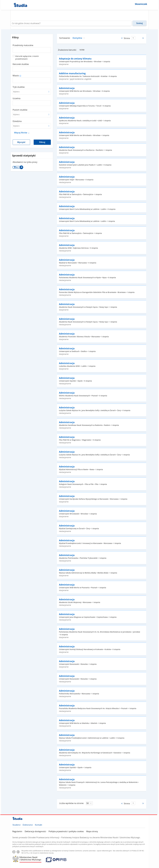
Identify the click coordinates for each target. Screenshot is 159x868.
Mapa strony (92, 831)
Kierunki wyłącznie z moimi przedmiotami (27, 57)
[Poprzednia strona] (122, 38)
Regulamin (17, 831)
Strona (127, 38)
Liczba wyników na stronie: (72, 803)
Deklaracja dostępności (35, 831)
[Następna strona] (143, 38)
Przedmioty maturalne (23, 45)
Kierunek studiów (21, 64)
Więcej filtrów (21, 133)
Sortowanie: (65, 38)
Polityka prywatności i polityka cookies (66, 831)
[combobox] (32, 49)
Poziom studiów (20, 110)
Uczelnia (17, 98)
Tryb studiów (19, 87)
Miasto (16, 76)
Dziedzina (17, 121)
